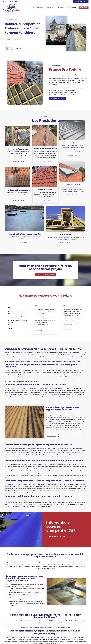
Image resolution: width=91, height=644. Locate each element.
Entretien (62, 8)
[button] (81, 1)
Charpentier (72, 8)
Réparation (52, 8)
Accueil (33, 8)
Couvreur (42, 8)
